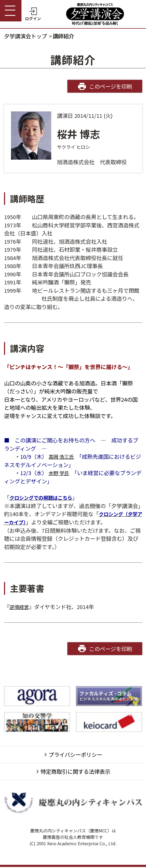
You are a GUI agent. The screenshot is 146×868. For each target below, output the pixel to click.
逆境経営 (20, 606)
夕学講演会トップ (25, 36)
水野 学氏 (60, 473)
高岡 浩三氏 (63, 456)
